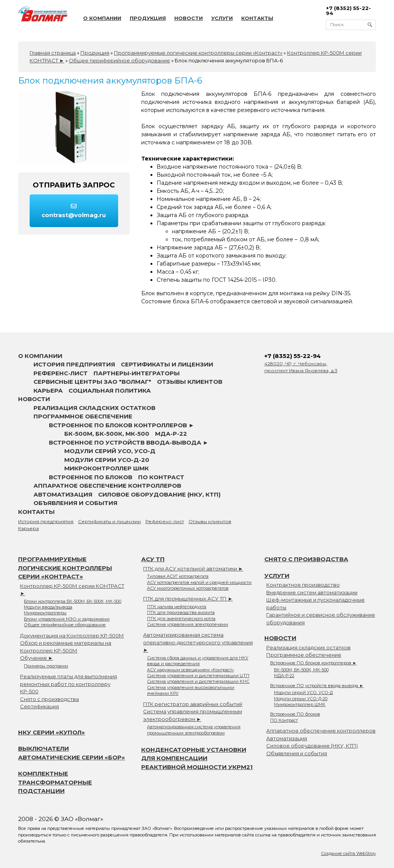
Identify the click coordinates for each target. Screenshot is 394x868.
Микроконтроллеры (45, 613)
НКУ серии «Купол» (52, 732)
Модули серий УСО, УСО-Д (110, 451)
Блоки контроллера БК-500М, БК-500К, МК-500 (73, 601)
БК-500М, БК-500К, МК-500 (107, 434)
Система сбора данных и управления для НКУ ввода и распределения (198, 661)
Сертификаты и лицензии (167, 364)
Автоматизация (63, 494)
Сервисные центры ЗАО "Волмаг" (92, 382)
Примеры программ (46, 666)
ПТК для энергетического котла (181, 619)
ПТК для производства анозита (181, 612)
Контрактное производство (303, 585)
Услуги (222, 18)
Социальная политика (110, 391)
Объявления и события (75, 503)
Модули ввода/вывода (48, 607)
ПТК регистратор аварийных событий (193, 704)
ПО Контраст (161, 477)
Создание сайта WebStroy (348, 853)
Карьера (48, 391)
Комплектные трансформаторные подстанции (55, 782)
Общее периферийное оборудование (65, 625)
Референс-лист (61, 373)
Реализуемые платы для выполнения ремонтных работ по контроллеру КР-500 (68, 684)
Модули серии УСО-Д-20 (107, 460)
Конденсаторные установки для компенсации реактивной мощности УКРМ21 (197, 758)
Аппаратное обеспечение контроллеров (107, 486)
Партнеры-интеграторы (137, 373)
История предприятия (74, 364)
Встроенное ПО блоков (91, 477)
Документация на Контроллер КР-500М (72, 636)
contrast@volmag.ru (74, 211)
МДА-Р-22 (171, 434)
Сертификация (39, 706)
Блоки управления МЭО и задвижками (67, 619)
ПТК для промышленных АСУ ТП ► (188, 599)
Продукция (148, 18)
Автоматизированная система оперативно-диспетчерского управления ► (198, 642)
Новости (189, 18)
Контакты (257, 18)
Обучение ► (37, 658)
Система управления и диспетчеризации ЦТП (198, 676)
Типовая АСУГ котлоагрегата (178, 576)
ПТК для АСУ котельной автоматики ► (193, 569)
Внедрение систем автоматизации (312, 592)
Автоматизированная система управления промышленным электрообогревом (194, 730)
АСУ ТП (153, 559)
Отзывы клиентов (190, 382)
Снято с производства (49, 699)
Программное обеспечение (83, 416)
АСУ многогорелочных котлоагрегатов (188, 588)
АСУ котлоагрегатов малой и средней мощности (199, 582)
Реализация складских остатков (94, 408)
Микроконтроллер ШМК (107, 468)
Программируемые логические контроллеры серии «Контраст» (65, 568)
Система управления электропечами (188, 624)
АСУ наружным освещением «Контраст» (190, 670)
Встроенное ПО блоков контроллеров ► (122, 425)
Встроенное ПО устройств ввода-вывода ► (129, 442)
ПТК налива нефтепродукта (177, 607)
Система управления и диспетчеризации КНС (198, 681)
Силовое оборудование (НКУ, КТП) (159, 494)
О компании (102, 18)
